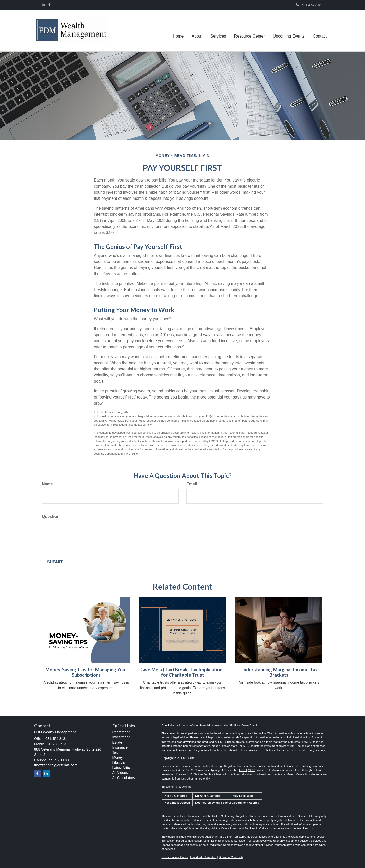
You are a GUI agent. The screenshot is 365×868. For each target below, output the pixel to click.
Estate (117, 742)
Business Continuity (231, 857)
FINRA (243, 770)
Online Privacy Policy (175, 857)
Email (192, 484)
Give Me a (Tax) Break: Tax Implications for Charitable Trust (182, 672)
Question (51, 517)
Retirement (121, 732)
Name (47, 484)
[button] (197, 31)
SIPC (251, 770)
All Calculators (124, 778)
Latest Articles (123, 768)
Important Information (203, 857)
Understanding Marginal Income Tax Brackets (279, 672)
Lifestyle (119, 763)
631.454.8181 (310, 5)
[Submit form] (55, 562)
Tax (115, 752)
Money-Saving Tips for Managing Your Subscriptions (86, 672)
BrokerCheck (249, 725)
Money (118, 757)
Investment (121, 737)
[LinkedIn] (43, 5)
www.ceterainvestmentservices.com (292, 828)
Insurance (120, 747)
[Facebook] (49, 5)
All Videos (120, 773)
